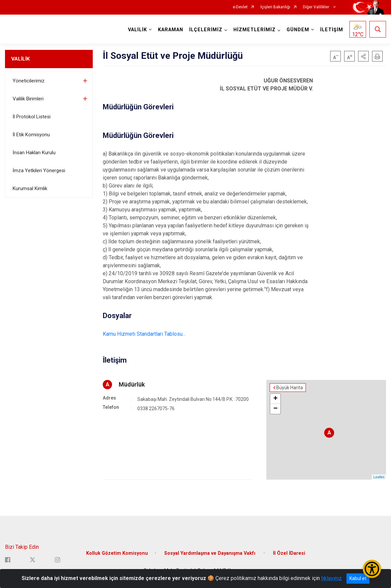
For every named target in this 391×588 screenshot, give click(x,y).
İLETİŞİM (332, 30)
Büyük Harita (290, 388)
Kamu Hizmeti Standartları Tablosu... (144, 334)
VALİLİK (20, 59)
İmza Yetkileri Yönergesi (39, 171)
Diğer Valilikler (317, 7)
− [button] (275, 409)
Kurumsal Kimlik (30, 188)
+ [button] (275, 399)
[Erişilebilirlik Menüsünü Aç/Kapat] (372, 569)
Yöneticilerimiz (29, 81)
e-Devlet (240, 7)
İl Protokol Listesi (32, 117)
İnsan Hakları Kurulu (34, 153)
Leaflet (379, 477)
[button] (363, 56)
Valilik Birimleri (28, 99)
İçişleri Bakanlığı (275, 7)
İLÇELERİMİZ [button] (206, 30)
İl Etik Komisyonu (31, 135)
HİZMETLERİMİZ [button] (255, 30)
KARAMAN (171, 30)
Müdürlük (132, 384)
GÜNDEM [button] (298, 30)
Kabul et (358, 578)
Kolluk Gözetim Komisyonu (117, 553)
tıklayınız (331, 578)
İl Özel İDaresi (289, 553)
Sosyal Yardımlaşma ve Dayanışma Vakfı (210, 553)
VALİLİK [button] (137, 30)
